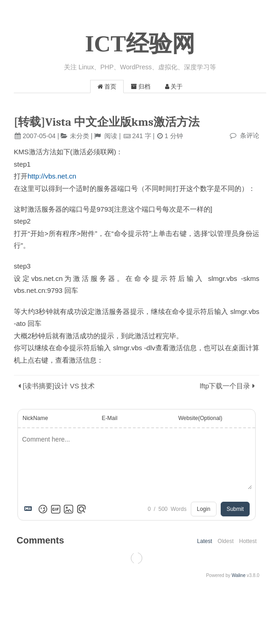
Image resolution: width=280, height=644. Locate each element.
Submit (235, 509)
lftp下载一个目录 (225, 386)
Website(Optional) (200, 418)
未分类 (80, 136)
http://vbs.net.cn (52, 176)
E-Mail (109, 418)
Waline (239, 575)
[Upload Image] (69, 509)
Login (203, 509)
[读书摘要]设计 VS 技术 (59, 386)
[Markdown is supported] (30, 509)
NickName (35, 418)
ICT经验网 (140, 44)
